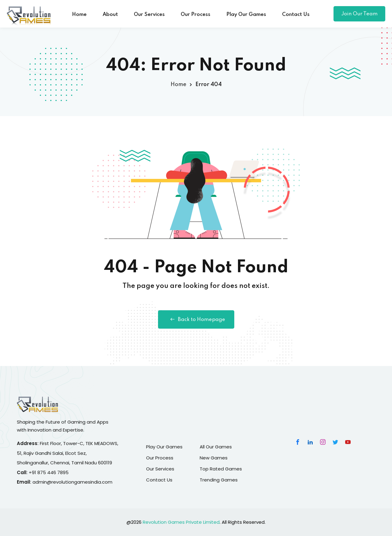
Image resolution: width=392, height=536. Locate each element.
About (110, 15)
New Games (214, 458)
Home (79, 15)
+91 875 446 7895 (49, 472)
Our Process (196, 15)
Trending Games (219, 480)
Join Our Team (359, 14)
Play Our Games (246, 15)
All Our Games (216, 447)
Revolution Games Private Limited (181, 522)
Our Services (149, 15)
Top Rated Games (221, 469)
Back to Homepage (196, 319)
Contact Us (296, 15)
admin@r (43, 482)
